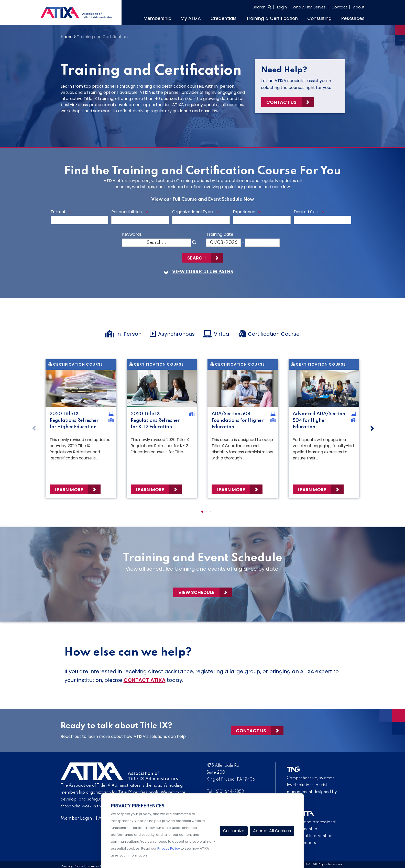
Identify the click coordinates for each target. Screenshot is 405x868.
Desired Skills (307, 212)
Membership (157, 18)
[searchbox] (54, 222)
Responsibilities (127, 212)
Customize (234, 831)
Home (67, 37)
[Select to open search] (262, 7)
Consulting (319, 18)
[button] (202, 512)
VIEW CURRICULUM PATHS (203, 272)
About (359, 7)
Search (196, 258)
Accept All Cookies (272, 831)
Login (282, 7)
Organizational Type (193, 212)
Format (58, 212)
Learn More (69, 489)
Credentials (224, 18)
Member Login (76, 818)
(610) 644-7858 (229, 792)
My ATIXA (191, 18)
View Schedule (196, 592)
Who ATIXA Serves (309, 7)
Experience (244, 212)
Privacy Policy (169, 848)
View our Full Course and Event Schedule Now (203, 199)
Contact (339, 7)
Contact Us (281, 102)
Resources (353, 18)
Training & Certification (272, 18)
